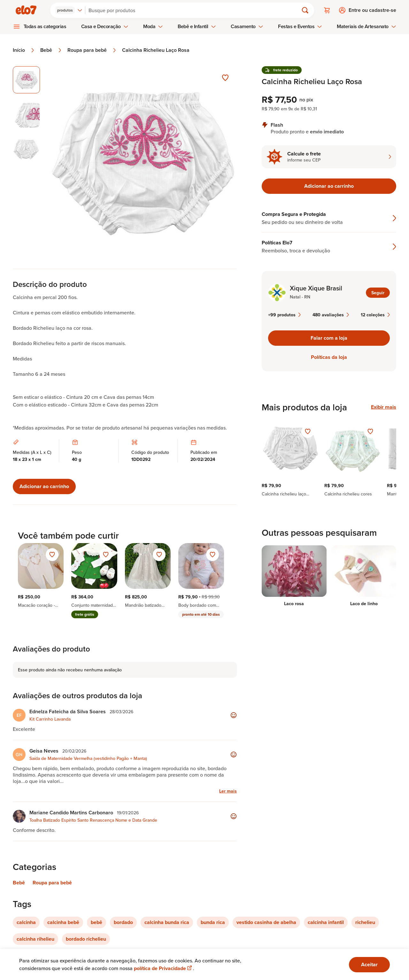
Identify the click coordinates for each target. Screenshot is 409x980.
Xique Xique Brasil (316, 288)
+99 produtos (284, 315)
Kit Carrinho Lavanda (50, 719)
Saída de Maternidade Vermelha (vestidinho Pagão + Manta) (88, 758)
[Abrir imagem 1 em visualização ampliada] (142, 161)
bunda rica (213, 922)
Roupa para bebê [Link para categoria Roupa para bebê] (52, 883)
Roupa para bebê (92, 50)
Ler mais (228, 791)
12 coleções (375, 315)
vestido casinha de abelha (266, 922)
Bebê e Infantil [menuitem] (197, 26)
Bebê (51, 50)
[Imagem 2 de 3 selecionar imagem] (26, 115)
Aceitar (369, 964)
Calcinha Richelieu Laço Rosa (156, 50)
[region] (329, 458)
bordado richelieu (86, 939)
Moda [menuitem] (153, 26)
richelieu (365, 922)
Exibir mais (384, 407)
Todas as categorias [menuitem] (45, 26)
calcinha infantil (326, 922)
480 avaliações (331, 315)
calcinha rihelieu (35, 939)
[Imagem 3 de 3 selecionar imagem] (26, 149)
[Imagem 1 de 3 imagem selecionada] (26, 80)
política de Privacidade (163, 968)
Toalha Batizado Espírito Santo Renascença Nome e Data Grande (93, 820)
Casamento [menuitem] (247, 26)
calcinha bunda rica (167, 922)
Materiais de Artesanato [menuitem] (366, 26)
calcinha (26, 922)
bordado (123, 922)
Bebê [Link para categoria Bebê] (19, 883)
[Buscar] (195, 10)
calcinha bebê (63, 922)
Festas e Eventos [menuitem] (300, 26)
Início (24, 50)
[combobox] (69, 10)
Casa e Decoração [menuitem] (105, 26)
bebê (96, 922)
